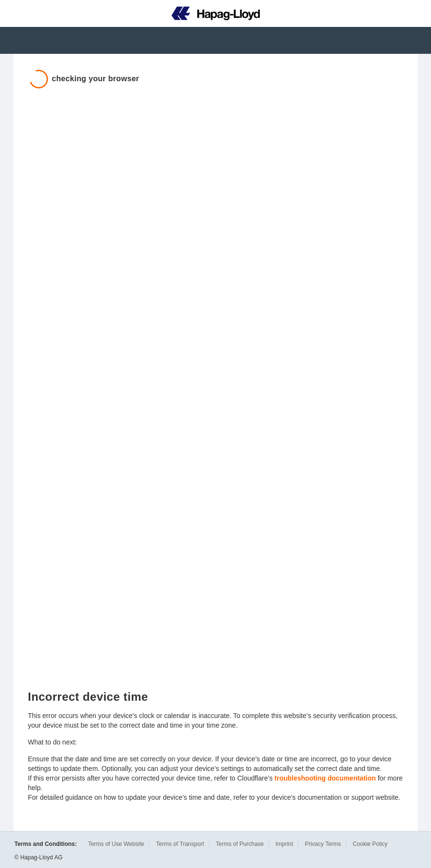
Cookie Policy (370, 844)
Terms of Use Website (116, 844)
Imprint (284, 844)
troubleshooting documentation (325, 778)
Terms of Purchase (240, 844)
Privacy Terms (323, 844)
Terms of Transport (180, 844)
